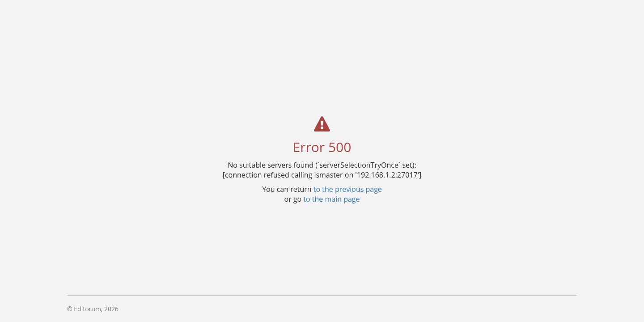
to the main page (331, 199)
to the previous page (348, 189)
